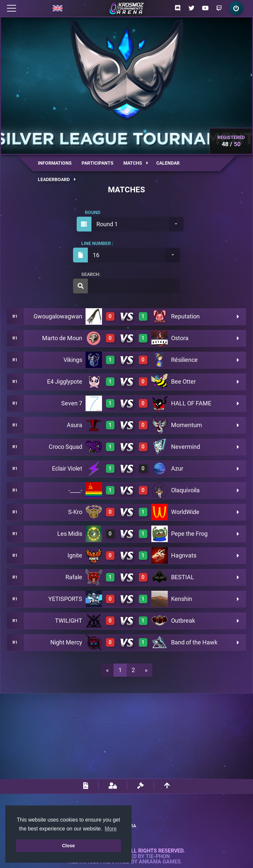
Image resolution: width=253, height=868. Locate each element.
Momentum (187, 425)
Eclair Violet (67, 468)
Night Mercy (66, 642)
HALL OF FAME (191, 403)
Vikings (73, 360)
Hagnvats (184, 555)
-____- (75, 490)
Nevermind (186, 447)
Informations (55, 163)
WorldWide (185, 512)
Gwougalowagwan (58, 316)
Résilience (184, 360)
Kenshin (182, 599)
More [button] (111, 829)
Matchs (136, 163)
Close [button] (68, 846)
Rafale (74, 577)
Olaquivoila (185, 490)
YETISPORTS (65, 599)
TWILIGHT (69, 621)
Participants (98, 163)
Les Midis (70, 534)
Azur (177, 468)
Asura (75, 425)
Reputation (185, 316)
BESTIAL (183, 577)
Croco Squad (65, 447)
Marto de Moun (62, 338)
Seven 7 (72, 403)
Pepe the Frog (189, 534)
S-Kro (75, 512)
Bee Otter (183, 381)
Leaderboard (57, 179)
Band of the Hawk (194, 642)
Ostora (180, 338)
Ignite (75, 555)
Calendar (168, 163)
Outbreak (183, 621)
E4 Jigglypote (65, 381)
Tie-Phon (158, 856)
